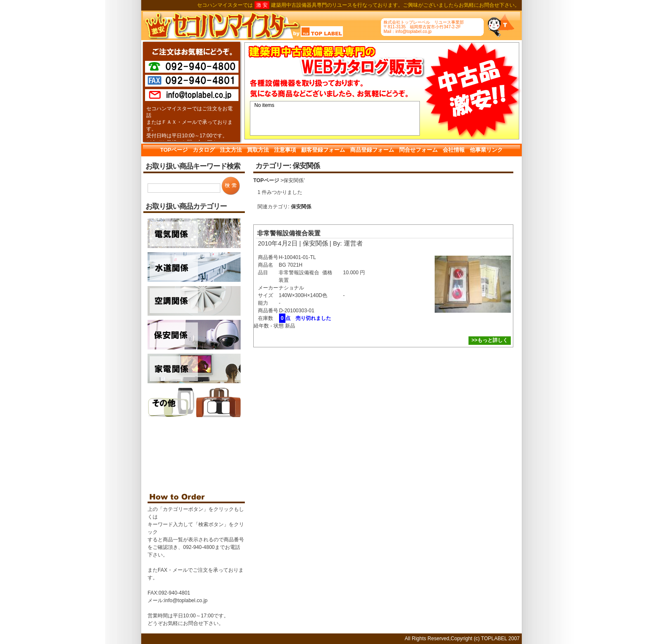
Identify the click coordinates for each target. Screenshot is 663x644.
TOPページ (174, 150)
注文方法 (231, 150)
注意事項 (285, 150)
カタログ (204, 150)
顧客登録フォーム (323, 150)
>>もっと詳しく (490, 340)
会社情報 (454, 150)
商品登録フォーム (372, 150)
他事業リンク (486, 150)
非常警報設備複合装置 (289, 233)
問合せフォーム (418, 150)
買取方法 (258, 150)
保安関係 (301, 207)
